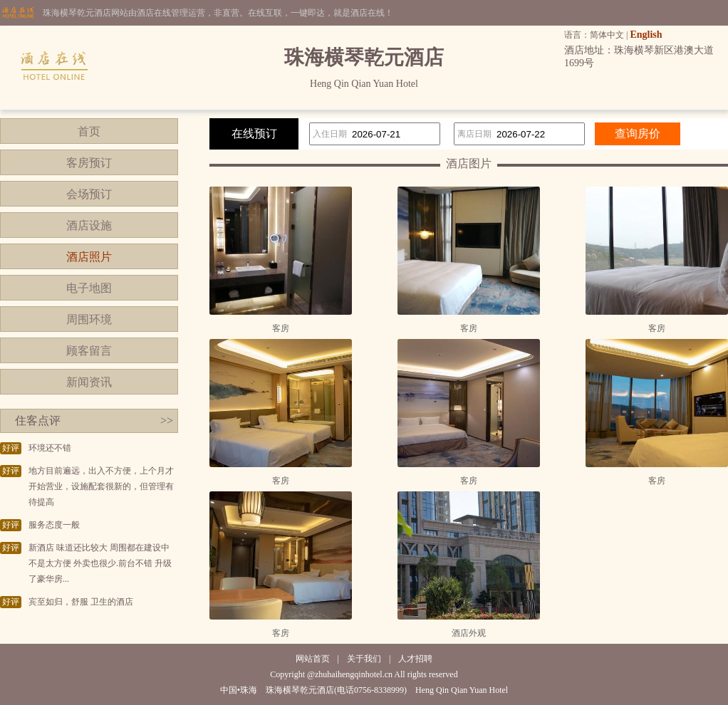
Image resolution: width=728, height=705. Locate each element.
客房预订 (89, 163)
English (646, 35)
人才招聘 (415, 659)
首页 (89, 131)
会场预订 (89, 194)
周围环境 (89, 319)
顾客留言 (89, 351)
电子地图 (89, 288)
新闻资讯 (89, 382)
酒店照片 (89, 257)
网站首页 (313, 659)
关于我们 (364, 659)
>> (167, 421)
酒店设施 (89, 225)
